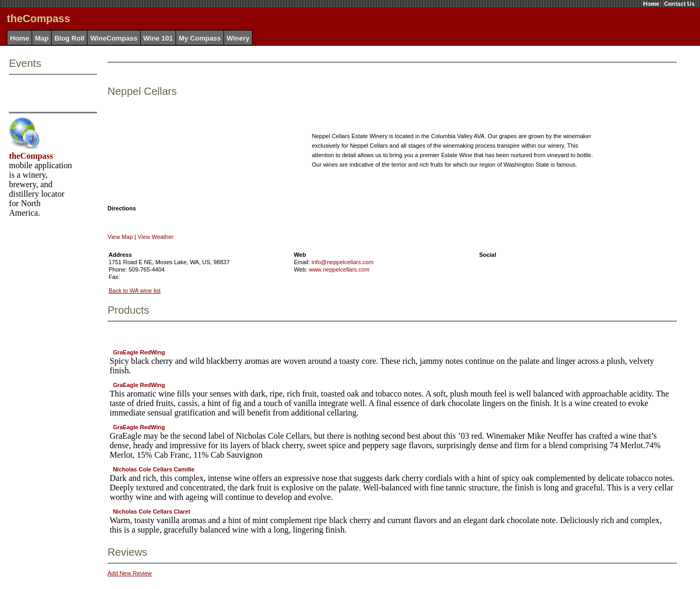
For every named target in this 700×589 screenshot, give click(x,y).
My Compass (200, 38)
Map (42, 38)
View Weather (155, 237)
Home (651, 4)
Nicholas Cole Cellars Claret (152, 511)
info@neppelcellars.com (343, 262)
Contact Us (679, 4)
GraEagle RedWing (139, 352)
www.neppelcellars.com (339, 269)
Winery (238, 38)
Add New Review (130, 573)
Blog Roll (69, 38)
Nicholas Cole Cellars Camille (154, 469)
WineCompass (114, 38)
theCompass (31, 156)
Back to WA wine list (135, 291)
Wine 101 (158, 38)
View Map (120, 237)
